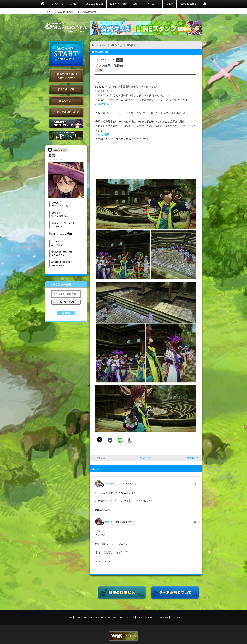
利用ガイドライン (127, 617)
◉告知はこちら (104, 91)
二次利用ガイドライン (146, 617)
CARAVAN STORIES (123, 636)
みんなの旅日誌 (118, 4)
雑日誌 (99, 70)
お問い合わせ (163, 617)
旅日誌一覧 (145, 458)
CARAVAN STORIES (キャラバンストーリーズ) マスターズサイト (66, 27)
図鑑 (134, 45)
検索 (68, 313)
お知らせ (75, 4)
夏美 (107, 522)
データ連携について (66, 112)
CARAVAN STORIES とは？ (66, 124)
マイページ (57, 4)
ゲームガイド (66, 135)
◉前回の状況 (102, 104)
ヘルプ (169, 4)
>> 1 (98, 531)
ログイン (66, 101)
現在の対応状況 (188, 4)
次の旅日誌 (191, 458)
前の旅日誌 (99, 458)
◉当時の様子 (102, 134)
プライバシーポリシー (84, 617)
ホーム (49, 11)
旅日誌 (119, 45)
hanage (109, 483)
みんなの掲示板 (95, 4)
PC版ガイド (66, 89)
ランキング (153, 4)
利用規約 (69, 617)
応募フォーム (177, 617)
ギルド (137, 4)
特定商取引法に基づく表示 (106, 617)
